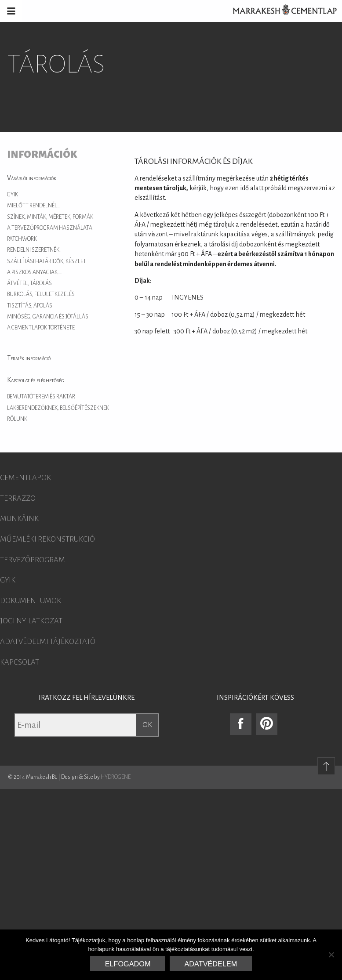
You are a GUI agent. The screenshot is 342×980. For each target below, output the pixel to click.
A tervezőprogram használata (50, 228)
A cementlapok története (41, 328)
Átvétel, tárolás (29, 283)
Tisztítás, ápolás (30, 306)
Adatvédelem (211, 964)
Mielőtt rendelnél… (34, 206)
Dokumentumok (31, 601)
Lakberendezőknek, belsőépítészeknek (58, 408)
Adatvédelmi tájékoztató (48, 642)
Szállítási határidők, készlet (47, 261)
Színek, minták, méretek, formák (50, 217)
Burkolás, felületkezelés (41, 294)
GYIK (13, 195)
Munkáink (19, 519)
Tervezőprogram (33, 560)
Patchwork (22, 239)
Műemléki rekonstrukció (47, 539)
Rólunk (17, 419)
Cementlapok (25, 478)
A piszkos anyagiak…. (35, 272)
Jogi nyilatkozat (31, 621)
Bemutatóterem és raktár (41, 397)
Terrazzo (18, 499)
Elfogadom (128, 964)
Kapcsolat (20, 662)
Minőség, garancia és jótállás (48, 317)
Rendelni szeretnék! (34, 250)
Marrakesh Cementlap (280, 11)
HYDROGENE (116, 777)
